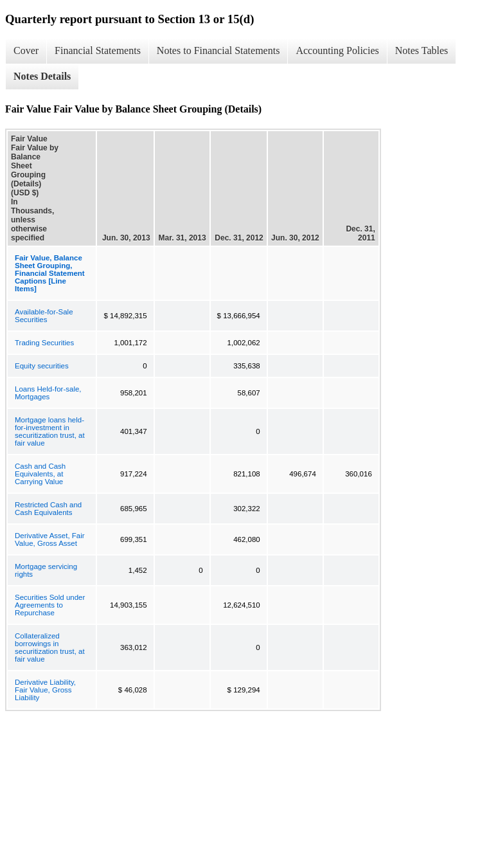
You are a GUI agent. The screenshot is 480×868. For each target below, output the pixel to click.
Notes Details (42, 76)
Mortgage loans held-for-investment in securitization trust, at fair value (50, 431)
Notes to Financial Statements (218, 50)
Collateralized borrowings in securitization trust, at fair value (50, 647)
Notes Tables (422, 50)
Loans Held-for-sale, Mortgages (48, 393)
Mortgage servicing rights (46, 570)
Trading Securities (44, 343)
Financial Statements (98, 50)
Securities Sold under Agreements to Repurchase (50, 605)
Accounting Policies (337, 50)
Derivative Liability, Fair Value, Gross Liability (45, 690)
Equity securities (42, 366)
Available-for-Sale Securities (44, 316)
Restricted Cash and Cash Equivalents (48, 509)
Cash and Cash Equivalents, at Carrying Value (40, 474)
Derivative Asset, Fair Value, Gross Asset (50, 539)
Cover (26, 50)
